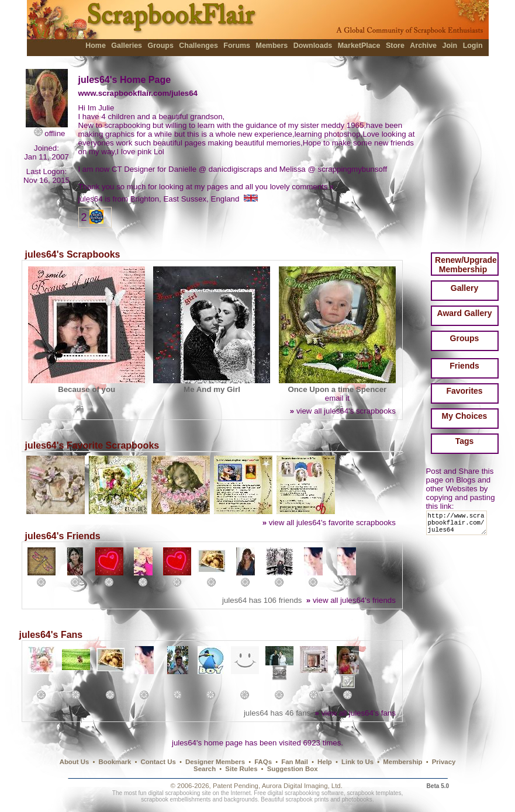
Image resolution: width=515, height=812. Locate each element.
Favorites (464, 391)
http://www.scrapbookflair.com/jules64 (459, 525)
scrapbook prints (307, 799)
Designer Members (215, 762)
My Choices (465, 416)
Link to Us (357, 762)
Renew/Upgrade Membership (466, 265)
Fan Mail (295, 762)
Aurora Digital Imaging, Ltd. (302, 786)
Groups (160, 46)
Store (395, 46)
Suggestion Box (293, 769)
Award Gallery (465, 313)
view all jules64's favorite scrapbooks (329, 523)
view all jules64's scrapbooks (343, 411)
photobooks (357, 799)
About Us (75, 762)
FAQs (263, 762)
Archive (423, 46)
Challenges (198, 46)
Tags (465, 441)
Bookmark (115, 762)
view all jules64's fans (355, 713)
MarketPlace (359, 46)
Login (473, 46)
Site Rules (241, 769)
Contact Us (158, 762)
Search (205, 769)
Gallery (464, 288)
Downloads (313, 46)
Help (325, 762)
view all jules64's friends (351, 600)
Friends (464, 366)
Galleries (127, 46)
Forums (237, 46)
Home (96, 46)
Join (450, 46)
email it (337, 398)
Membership (402, 762)
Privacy (444, 762)
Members (272, 46)
